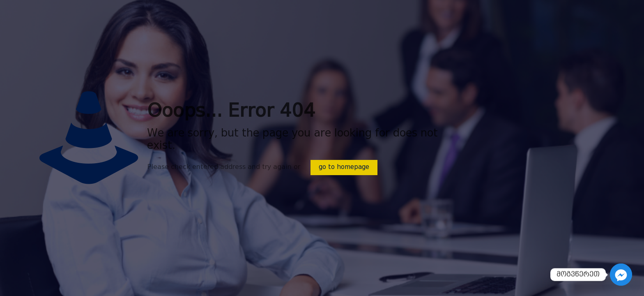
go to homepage (344, 168)
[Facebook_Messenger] (621, 275)
